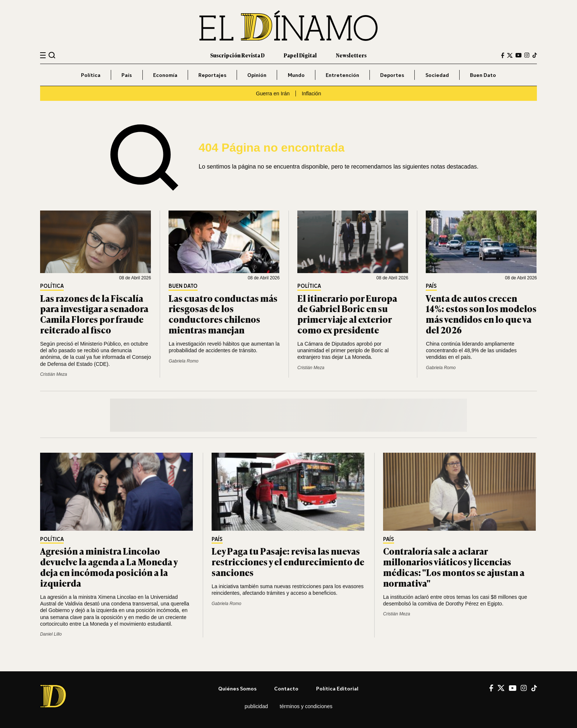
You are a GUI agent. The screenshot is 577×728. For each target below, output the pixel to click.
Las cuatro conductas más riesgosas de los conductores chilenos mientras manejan (223, 314)
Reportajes (212, 75)
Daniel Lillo (51, 634)
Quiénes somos (237, 688)
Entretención (342, 75)
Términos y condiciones (306, 706)
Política (91, 75)
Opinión (257, 75)
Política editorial (337, 688)
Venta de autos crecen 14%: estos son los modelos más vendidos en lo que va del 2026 (481, 314)
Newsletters (351, 55)
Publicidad (256, 706)
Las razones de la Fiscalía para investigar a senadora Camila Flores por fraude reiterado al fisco (94, 314)
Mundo (296, 75)
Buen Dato (483, 75)
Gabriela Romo (183, 361)
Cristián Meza (54, 374)
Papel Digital (300, 55)
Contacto (286, 688)
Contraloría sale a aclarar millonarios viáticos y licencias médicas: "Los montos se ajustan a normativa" (454, 567)
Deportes (392, 75)
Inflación (311, 93)
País (127, 75)
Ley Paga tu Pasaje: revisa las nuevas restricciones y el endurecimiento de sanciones (288, 561)
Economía (165, 75)
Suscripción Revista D (237, 55)
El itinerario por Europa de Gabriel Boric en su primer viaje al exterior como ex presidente (347, 314)
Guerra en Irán (273, 93)
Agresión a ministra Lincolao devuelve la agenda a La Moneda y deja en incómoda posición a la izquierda (109, 567)
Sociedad (437, 75)
